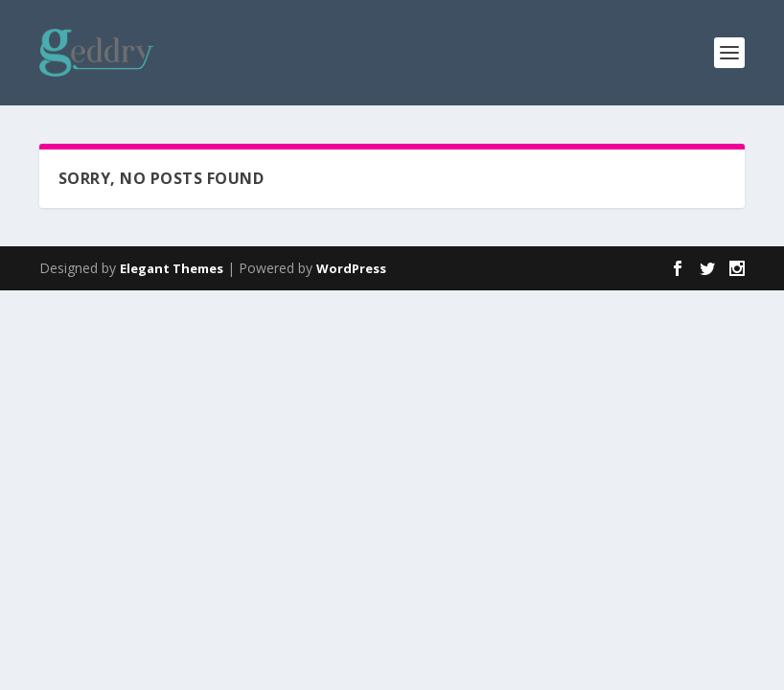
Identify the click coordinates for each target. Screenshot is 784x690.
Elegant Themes (172, 268)
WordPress (351, 268)
